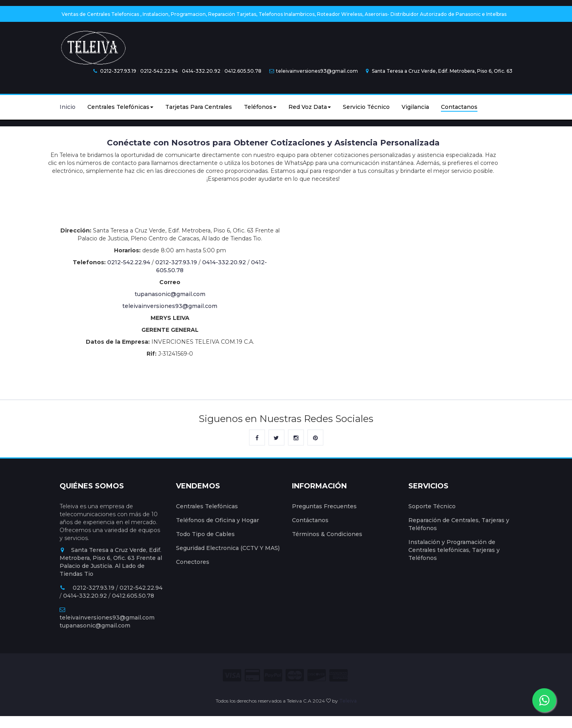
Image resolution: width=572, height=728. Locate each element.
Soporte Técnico (432, 506)
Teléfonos (260, 107)
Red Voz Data (310, 107)
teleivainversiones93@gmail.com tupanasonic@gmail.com (107, 618)
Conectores (193, 562)
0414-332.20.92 (201, 71)
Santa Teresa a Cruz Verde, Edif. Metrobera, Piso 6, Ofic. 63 (439, 71)
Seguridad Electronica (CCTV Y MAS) (228, 548)
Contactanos (459, 107)
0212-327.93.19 (118, 71)
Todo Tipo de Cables (205, 534)
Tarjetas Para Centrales (199, 107)
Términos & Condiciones (327, 534)
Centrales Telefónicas (120, 107)
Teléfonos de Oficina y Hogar (217, 520)
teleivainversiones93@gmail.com (314, 71)
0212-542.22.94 (159, 71)
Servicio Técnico (366, 107)
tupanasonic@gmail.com (170, 294)
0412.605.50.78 (243, 71)
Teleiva (348, 701)
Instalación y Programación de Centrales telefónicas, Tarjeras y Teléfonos (454, 550)
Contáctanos (310, 520)
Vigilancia (415, 107)
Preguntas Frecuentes (324, 506)
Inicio (68, 107)
